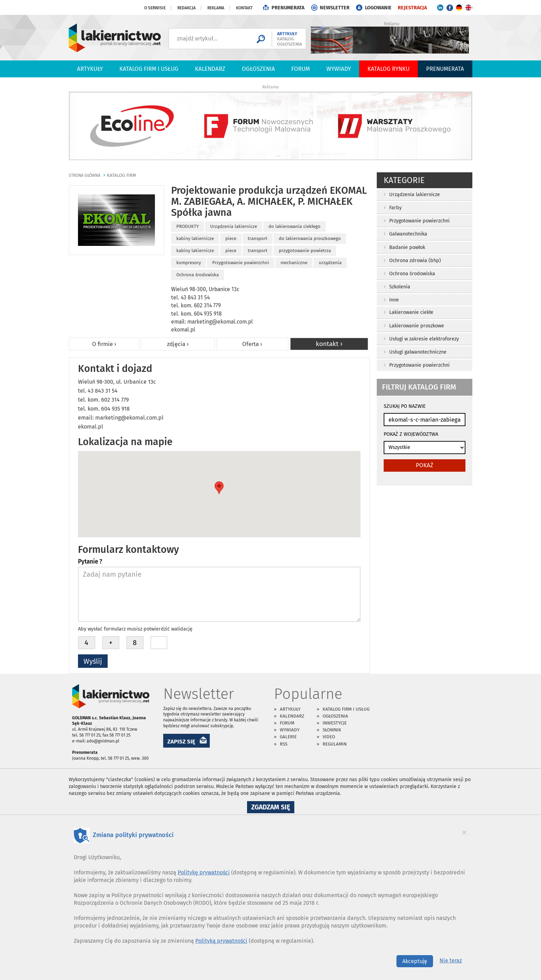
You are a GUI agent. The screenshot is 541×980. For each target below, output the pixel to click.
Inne (394, 300)
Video (329, 737)
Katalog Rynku (388, 69)
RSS (284, 744)
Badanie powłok (407, 247)
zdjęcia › (178, 344)
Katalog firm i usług (149, 69)
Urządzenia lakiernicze (415, 195)
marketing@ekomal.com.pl (220, 322)
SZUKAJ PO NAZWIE (405, 406)
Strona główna (85, 175)
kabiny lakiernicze (195, 238)
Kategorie (404, 180)
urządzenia (330, 263)
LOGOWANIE (378, 8)
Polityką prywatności (221, 941)
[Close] (464, 832)
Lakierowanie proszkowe (417, 326)
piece (231, 238)
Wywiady (339, 69)
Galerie (288, 737)
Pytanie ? (90, 562)
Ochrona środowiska (412, 274)
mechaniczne (294, 263)
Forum (301, 69)
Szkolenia (400, 287)
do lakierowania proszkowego (310, 238)
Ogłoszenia (258, 69)
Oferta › (252, 344)
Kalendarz (210, 69)
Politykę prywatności (204, 872)
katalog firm (121, 175)
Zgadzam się (273, 808)
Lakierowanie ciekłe (411, 312)
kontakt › (329, 344)
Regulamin (335, 744)
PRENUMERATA (288, 8)
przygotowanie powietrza (305, 251)
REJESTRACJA (412, 8)
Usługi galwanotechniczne (418, 352)
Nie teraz (451, 960)
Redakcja (186, 8)
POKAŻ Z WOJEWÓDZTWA (411, 434)
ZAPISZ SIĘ (181, 741)
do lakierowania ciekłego (294, 226)
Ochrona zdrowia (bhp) (415, 261)
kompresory (189, 263)
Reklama (216, 8)
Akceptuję (415, 961)
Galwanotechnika (408, 234)
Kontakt (244, 8)
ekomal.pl (183, 330)
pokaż (425, 465)
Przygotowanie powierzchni (419, 221)
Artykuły (90, 69)
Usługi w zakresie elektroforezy (424, 339)
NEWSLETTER (335, 8)
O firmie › (104, 344)
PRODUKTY (188, 226)
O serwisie (155, 8)
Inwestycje (335, 723)
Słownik (332, 730)
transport (258, 238)
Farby (395, 208)
